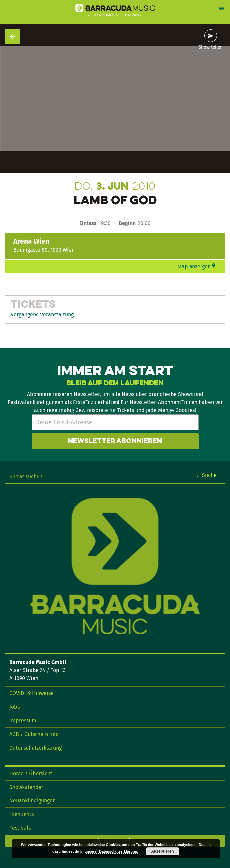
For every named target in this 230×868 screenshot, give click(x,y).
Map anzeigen (194, 267)
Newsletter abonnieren (115, 441)
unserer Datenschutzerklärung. (112, 851)
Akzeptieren (163, 851)
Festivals (20, 828)
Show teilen (211, 47)
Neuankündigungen (33, 801)
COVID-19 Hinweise (32, 693)
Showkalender (26, 787)
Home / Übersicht (31, 773)
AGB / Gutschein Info (34, 734)
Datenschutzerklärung (36, 748)
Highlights (21, 814)
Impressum (23, 721)
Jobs (14, 707)
